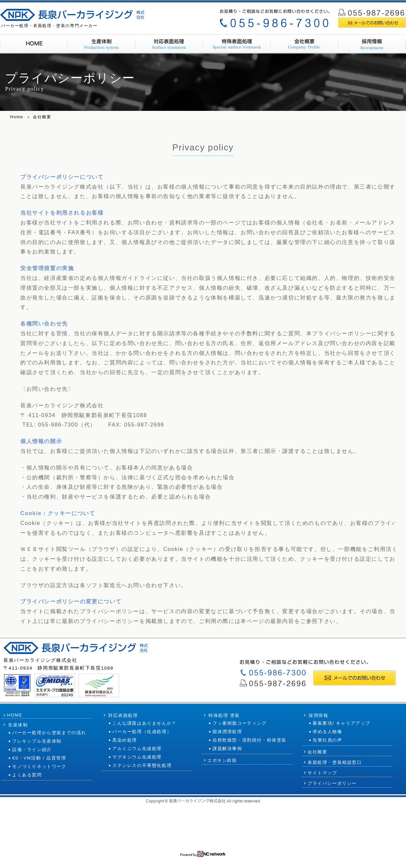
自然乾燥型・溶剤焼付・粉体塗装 (250, 740)
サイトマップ (389, 5)
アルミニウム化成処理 (137, 749)
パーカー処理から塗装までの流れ (49, 733)
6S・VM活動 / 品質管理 (39, 758)
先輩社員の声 (328, 740)
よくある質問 (27, 775)
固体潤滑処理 (227, 732)
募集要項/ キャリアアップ (342, 723)
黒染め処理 (125, 740)
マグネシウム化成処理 (137, 757)
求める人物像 (328, 732)
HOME (15, 715)
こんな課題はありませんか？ (144, 723)
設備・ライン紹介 (32, 750)
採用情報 (361, 5)
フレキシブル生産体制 (37, 741)
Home (17, 117)
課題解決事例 (227, 749)
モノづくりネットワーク (39, 766)
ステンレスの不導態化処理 (142, 765)
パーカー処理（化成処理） (142, 732)
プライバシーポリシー (332, 783)
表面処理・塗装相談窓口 (335, 762)
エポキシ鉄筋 (222, 760)
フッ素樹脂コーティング (240, 723)
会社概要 (338, 5)
